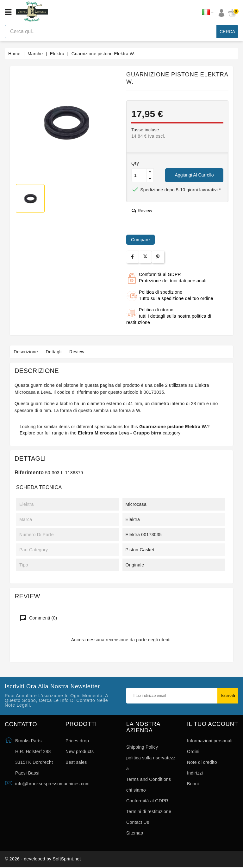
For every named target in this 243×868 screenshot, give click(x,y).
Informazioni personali (210, 741)
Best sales (76, 762)
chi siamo (136, 790)
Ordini (193, 751)
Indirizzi (195, 773)
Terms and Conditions (149, 779)
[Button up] (150, 172)
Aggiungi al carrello (194, 175)
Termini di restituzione (149, 811)
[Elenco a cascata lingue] (208, 13)
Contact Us (138, 822)
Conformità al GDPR (147, 801)
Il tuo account (212, 724)
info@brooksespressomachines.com (52, 784)
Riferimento (29, 473)
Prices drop (77, 741)
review (142, 211)
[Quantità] (139, 175)
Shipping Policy (142, 747)
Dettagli (56, 352)
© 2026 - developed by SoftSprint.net (43, 859)
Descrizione (27, 352)
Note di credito (202, 762)
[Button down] (150, 179)
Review (81, 352)
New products (80, 751)
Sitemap (135, 833)
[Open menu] (8, 12)
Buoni (193, 784)
